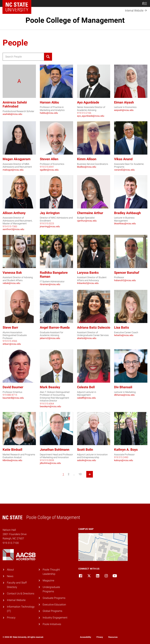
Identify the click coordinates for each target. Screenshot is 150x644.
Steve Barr (10, 328)
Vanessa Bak (12, 273)
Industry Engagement (55, 618)
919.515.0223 (47, 223)
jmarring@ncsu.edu (50, 226)
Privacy (11, 618)
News (10, 576)
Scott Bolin (85, 450)
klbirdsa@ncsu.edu (12, 460)
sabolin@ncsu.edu (87, 460)
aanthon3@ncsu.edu (13, 229)
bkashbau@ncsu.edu (125, 223)
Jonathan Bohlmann (55, 450)
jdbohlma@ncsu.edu (50, 463)
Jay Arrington (50, 213)
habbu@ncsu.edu (49, 113)
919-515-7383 (10, 226)
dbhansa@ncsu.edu (124, 395)
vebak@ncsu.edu (11, 283)
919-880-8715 (10, 395)
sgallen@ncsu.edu (49, 170)
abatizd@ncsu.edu (87, 338)
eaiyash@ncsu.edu (124, 110)
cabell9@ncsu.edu (86, 398)
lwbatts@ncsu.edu (124, 335)
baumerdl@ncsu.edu (13, 398)
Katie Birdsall (12, 450)
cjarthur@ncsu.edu (87, 221)
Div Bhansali (123, 387)
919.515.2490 (121, 457)
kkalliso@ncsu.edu (87, 167)
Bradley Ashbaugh (127, 213)
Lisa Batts (122, 328)
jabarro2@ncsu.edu (50, 338)
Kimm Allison (87, 159)
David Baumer (13, 387)
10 (80, 474)
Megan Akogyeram (17, 159)
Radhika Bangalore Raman (54, 275)
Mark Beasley (50, 387)
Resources (113, 637)
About (10, 570)
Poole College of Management (75, 20)
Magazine (48, 580)
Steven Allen (49, 159)
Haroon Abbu (49, 102)
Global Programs (52, 611)
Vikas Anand (123, 159)
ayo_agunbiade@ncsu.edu (91, 116)
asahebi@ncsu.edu (12, 114)
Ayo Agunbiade (88, 102)
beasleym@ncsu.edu (50, 406)
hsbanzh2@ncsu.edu (125, 280)
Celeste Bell (86, 387)
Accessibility (86, 637)
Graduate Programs (54, 598)
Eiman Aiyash (124, 102)
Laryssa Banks (88, 273)
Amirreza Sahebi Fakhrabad (15, 104)
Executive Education (54, 605)
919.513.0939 (47, 460)
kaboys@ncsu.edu (124, 460)
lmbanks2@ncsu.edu (88, 283)
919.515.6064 (47, 404)
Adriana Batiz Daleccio (94, 328)
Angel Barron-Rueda (55, 328)
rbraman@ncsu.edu (50, 284)
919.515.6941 (47, 167)
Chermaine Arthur (90, 213)
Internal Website (16, 600)
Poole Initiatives (52, 624)
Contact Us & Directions (21, 593)
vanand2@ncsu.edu (124, 170)
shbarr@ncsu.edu (12, 344)
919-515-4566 (10, 341)
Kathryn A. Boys (126, 450)
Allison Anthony (14, 213)
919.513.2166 (84, 113)
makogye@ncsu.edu (13, 170)
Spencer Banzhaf (127, 273)
